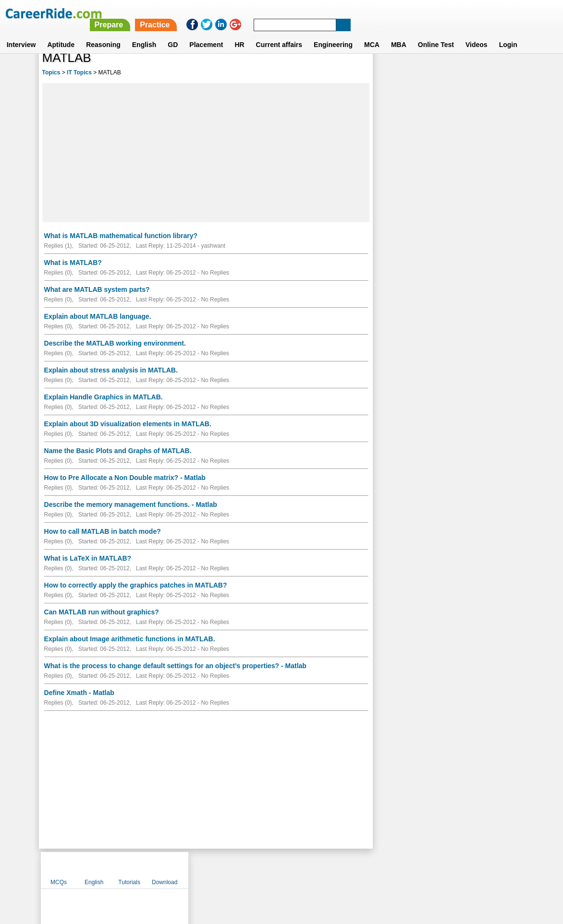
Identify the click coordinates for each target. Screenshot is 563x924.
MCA (372, 33)
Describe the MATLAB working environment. (115, 343)
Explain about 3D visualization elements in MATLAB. (128, 424)
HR (239, 33)
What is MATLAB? (73, 263)
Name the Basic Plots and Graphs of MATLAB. (118, 451)
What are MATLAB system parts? (97, 289)
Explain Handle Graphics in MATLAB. (104, 397)
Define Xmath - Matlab (79, 693)
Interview (21, 33)
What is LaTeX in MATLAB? (88, 558)
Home (163, 870)
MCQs (392, 73)
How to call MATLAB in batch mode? (103, 531)
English (144, 33)
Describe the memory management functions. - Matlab (131, 504)
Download (498, 73)
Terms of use (277, 870)
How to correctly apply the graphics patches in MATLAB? (136, 585)
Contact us (233, 870)
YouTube (349, 870)
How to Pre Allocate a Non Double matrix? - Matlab (125, 478)
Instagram (387, 870)
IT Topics (79, 72)
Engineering (333, 33)
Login (508, 33)
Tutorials (463, 73)
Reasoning (103, 33)
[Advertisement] (206, 153)
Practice (361, 13)
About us (194, 870)
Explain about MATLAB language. (98, 316)
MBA (399, 33)
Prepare (315, 13)
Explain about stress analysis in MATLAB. (111, 370)
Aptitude (61, 33)
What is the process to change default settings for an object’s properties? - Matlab (175, 666)
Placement (206, 33)
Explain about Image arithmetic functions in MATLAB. (130, 639)
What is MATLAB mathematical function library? (121, 236)
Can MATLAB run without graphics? (102, 612)
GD (173, 33)
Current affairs (279, 33)
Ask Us (317, 870)
